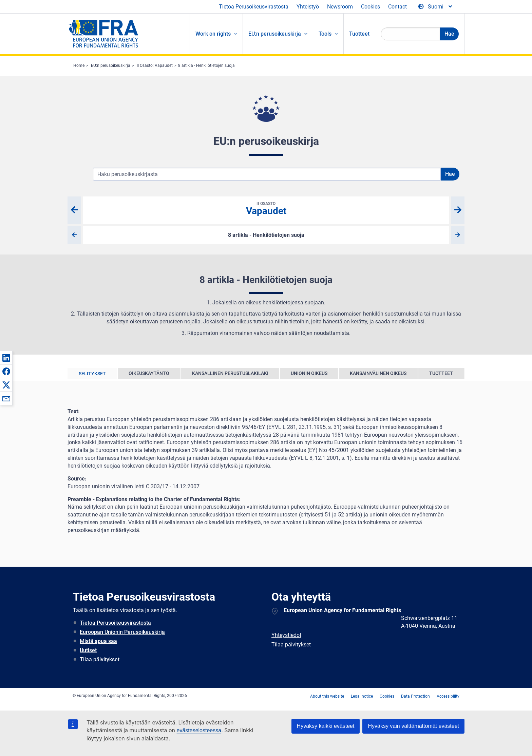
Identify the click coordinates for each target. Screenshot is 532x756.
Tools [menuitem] (325, 34)
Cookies (370, 7)
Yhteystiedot (286, 635)
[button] (6, 358)
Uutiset (88, 650)
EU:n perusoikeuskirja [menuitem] (275, 34)
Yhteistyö (308, 7)
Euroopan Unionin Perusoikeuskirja (122, 632)
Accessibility (448, 696)
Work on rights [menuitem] (213, 34)
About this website (327, 696)
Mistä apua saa (98, 641)
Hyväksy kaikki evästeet (326, 726)
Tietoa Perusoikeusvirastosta (254, 7)
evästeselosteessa (199, 730)
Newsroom (340, 7)
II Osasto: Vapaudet (155, 65)
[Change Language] (436, 7)
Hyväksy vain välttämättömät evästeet (413, 726)
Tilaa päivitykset (100, 659)
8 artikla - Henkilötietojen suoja (206, 65)
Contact (397, 7)
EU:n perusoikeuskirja (111, 65)
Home (79, 65)
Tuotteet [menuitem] (359, 34)
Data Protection (415, 696)
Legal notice (362, 696)
